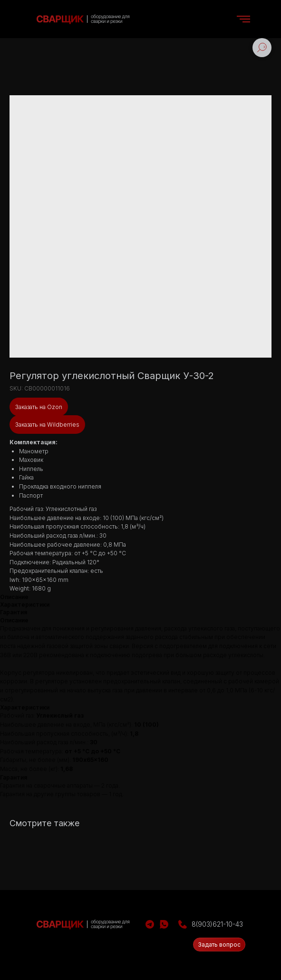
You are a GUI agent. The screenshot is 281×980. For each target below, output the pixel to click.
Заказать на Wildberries (47, 425)
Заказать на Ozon (39, 407)
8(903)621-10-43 (217, 924)
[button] (219, 945)
